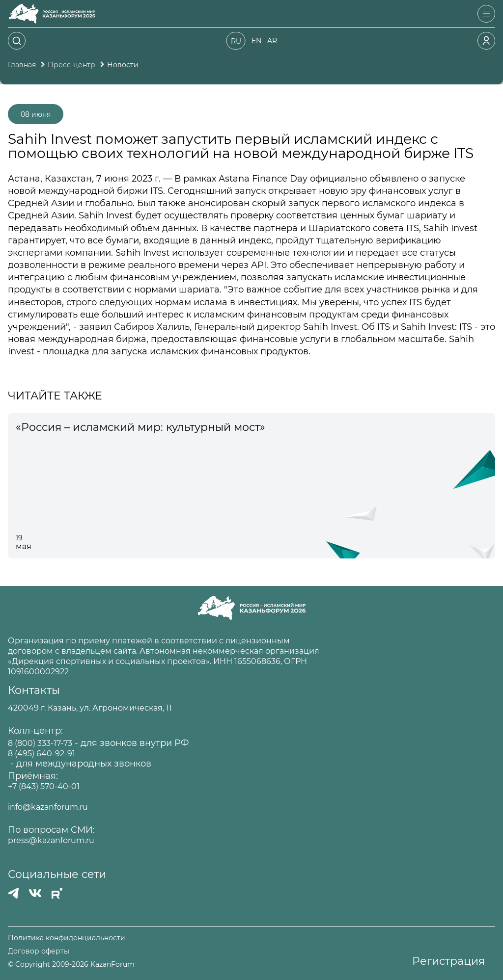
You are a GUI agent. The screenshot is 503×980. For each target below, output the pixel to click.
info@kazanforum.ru (48, 807)
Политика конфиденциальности (67, 938)
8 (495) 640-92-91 (42, 754)
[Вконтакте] (35, 893)
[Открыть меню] (486, 14)
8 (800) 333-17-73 (40, 743)
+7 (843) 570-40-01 (44, 786)
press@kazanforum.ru (51, 840)
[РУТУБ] (57, 893)
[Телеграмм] (13, 893)
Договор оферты (39, 951)
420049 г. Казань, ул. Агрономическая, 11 (90, 708)
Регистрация (448, 961)
